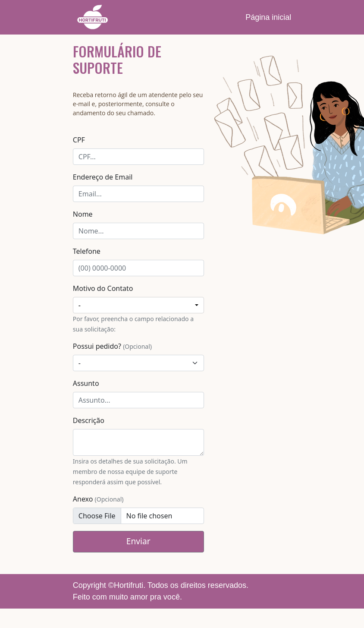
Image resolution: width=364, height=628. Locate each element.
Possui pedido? (112, 346)
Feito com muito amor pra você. (127, 597)
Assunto (86, 383)
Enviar (138, 541)
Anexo (98, 499)
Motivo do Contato (103, 288)
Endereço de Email (103, 177)
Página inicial (268, 17)
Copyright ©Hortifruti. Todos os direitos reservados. (161, 585)
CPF (79, 140)
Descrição (89, 420)
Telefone (87, 251)
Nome (83, 214)
